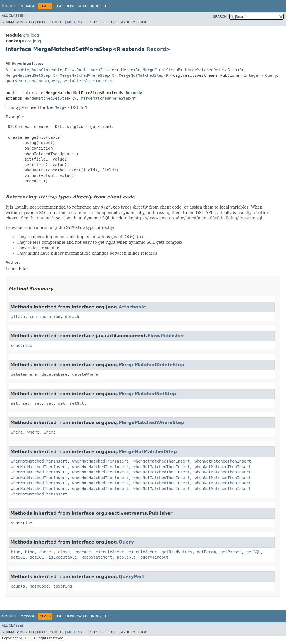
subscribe (22, 346)
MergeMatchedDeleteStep (211, 70)
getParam (206, 552)
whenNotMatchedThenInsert (39, 461)
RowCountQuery (45, 81)
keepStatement (97, 557)
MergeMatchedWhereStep (84, 75)
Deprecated (77, 6)
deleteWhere (24, 374)
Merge (127, 70)
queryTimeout (155, 557)
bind (16, 552)
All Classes (13, 16)
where (17, 432)
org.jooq (31, 35)
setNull (78, 403)
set (14, 403)
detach (72, 317)
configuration (45, 317)
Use (59, 6)
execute (83, 552)
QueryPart (16, 81)
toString (63, 586)
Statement (104, 81)
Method (74, 22)
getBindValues (177, 552)
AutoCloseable (47, 70)
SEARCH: (221, 17)
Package (27, 6)
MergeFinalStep (159, 70)
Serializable (76, 81)
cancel (46, 552)
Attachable (17, 70)
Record (156, 49)
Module (9, 6)
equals (18, 586)
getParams (231, 552)
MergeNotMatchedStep (141, 75)
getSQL (253, 552)
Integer (108, 70)
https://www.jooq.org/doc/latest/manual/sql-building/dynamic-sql (198, 218)
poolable (126, 557)
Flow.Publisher (81, 70)
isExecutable (63, 557)
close (64, 552)
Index (96, 6)
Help (109, 6)
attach (18, 317)
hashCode (39, 586)
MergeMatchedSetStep (28, 75)
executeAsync (110, 552)
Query (271, 75)
